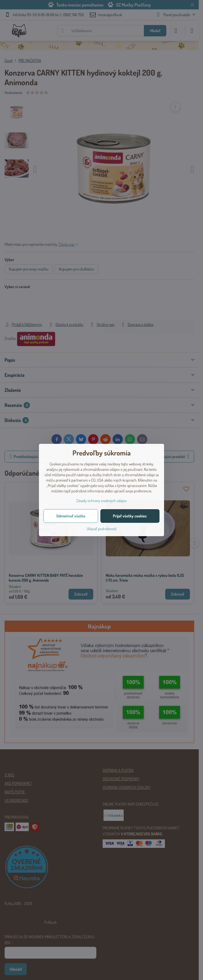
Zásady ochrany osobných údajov (101, 501)
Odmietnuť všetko (71, 516)
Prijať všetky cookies (130, 516)
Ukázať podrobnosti (102, 529)
